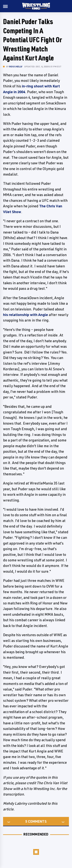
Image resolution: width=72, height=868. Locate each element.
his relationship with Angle (26, 315)
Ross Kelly (16, 66)
